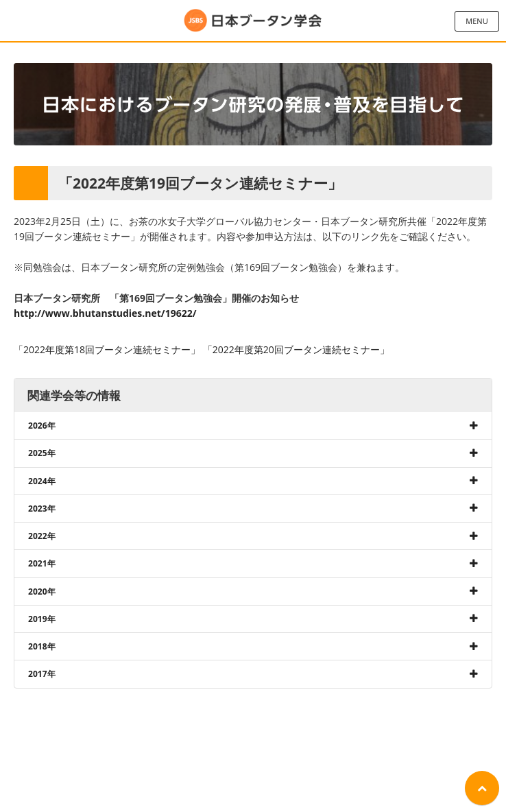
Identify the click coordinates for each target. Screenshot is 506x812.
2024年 (42, 481)
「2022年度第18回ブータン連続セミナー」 (107, 349)
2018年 (42, 646)
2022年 (42, 536)
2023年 (42, 509)
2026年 (42, 426)
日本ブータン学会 (253, 21)
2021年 (42, 563)
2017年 (42, 674)
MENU (477, 21)
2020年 (42, 592)
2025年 (42, 453)
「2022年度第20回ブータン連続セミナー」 (296, 349)
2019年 (42, 619)
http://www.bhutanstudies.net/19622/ (105, 313)
